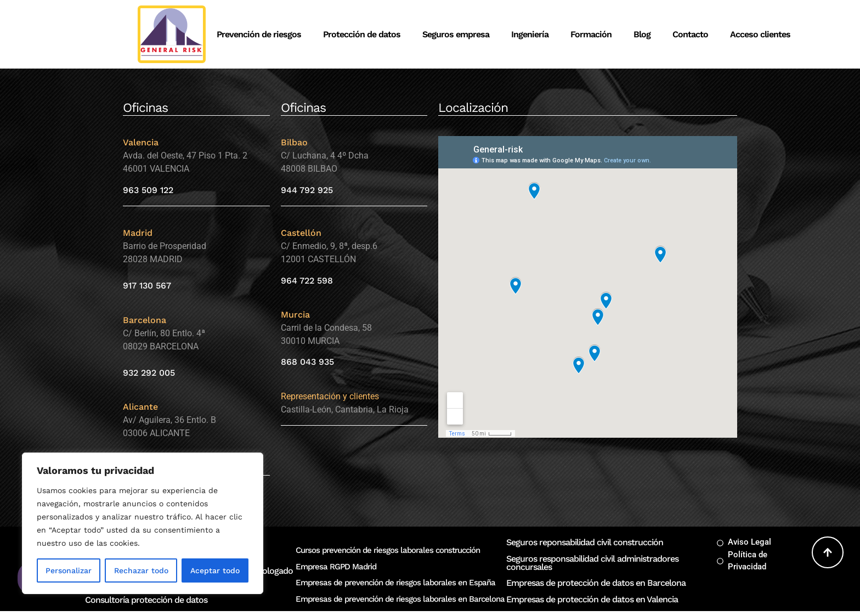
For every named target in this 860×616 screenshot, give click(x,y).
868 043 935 (307, 362)
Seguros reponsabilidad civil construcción (585, 542)
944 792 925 (307, 190)
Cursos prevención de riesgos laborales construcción (388, 550)
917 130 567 (147, 286)
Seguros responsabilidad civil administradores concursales (592, 563)
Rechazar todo (141, 570)
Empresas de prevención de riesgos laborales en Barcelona (400, 599)
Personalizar (69, 570)
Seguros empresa (456, 34)
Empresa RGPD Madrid (336, 567)
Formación (591, 34)
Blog (642, 34)
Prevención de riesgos (259, 34)
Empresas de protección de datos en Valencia (592, 599)
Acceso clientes (760, 34)
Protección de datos (362, 34)
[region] (143, 523)
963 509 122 (148, 190)
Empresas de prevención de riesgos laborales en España (395, 583)
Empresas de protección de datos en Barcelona (596, 583)
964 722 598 (307, 281)
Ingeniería (530, 34)
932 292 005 (149, 373)
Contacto (690, 34)
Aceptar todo (215, 570)
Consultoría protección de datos (146, 600)
